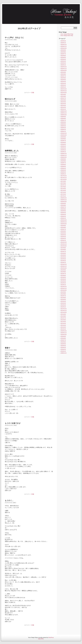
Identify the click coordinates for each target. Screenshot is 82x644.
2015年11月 (64, 222)
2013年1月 (63, 285)
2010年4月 (63, 346)
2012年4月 (63, 301)
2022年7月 (63, 76)
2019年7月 (63, 141)
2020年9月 (63, 117)
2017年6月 (63, 187)
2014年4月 (63, 257)
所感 (33, 93)
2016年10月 (64, 202)
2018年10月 (64, 157)
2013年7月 (63, 274)
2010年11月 (64, 333)
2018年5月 (63, 167)
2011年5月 (63, 322)
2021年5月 (63, 102)
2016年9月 (63, 203)
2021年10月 (64, 93)
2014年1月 (63, 263)
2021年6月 (63, 100)
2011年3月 (63, 325)
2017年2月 (63, 194)
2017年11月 (64, 178)
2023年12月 (64, 45)
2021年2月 (63, 107)
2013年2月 (63, 283)
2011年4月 (63, 324)
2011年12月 (64, 309)
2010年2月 (63, 349)
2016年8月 (63, 205)
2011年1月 (63, 329)
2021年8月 (63, 96)
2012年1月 (63, 307)
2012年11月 (64, 288)
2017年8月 (63, 183)
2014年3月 (63, 259)
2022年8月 (63, 74)
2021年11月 (64, 91)
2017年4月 (63, 191)
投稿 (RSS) (41, 639)
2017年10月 (64, 179)
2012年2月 (63, 305)
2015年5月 (63, 233)
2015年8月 (63, 227)
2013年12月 (64, 264)
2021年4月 (63, 104)
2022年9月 (63, 72)
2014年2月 (63, 261)
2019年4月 (63, 146)
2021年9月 (63, 94)
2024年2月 (63, 41)
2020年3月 (63, 128)
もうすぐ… (9, 501)
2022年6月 (63, 78)
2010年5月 (63, 344)
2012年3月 (63, 303)
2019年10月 (64, 135)
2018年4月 (63, 168)
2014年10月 (64, 246)
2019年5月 (63, 144)
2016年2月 (63, 216)
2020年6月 (63, 122)
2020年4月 (63, 126)
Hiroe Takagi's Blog (40, 13)
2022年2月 (63, 85)
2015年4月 (63, 235)
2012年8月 (63, 294)
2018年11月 (64, 155)
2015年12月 (64, 220)
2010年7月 (63, 340)
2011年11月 (64, 311)
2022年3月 (63, 83)
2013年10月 (64, 268)
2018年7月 (63, 163)
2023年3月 (63, 61)
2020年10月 (64, 115)
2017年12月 (64, 176)
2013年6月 (63, 275)
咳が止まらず (10, 99)
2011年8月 (63, 316)
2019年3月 (63, 148)
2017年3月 (63, 192)
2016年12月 (64, 198)
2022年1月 (63, 87)
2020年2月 (63, 130)
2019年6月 (63, 143)
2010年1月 (63, 351)
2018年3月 (63, 170)
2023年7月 (63, 54)
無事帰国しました (12, 151)
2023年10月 (64, 48)
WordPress (51, 638)
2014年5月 (63, 255)
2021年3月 (63, 106)
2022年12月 (64, 67)
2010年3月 (63, 348)
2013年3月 (63, 281)
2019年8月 (63, 139)
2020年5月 (63, 124)
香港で (7, 348)
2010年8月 (63, 338)
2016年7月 (63, 207)
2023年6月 (63, 56)
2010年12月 (64, 331)
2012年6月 (63, 298)
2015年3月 (63, 237)
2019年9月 (63, 137)
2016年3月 (63, 215)
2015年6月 (63, 231)
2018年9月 (63, 159)
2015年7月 (63, 229)
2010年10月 (64, 335)
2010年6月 (63, 342)
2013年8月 (63, 272)
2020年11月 (64, 113)
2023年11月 (64, 46)
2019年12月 (64, 133)
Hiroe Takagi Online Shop (67, 36)
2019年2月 (63, 150)
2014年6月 (63, 253)
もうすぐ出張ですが (13, 423)
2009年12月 (64, 353)
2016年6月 (63, 209)
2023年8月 (63, 52)
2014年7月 (63, 251)
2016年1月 (63, 218)
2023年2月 (63, 63)
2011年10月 (64, 312)
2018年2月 (63, 172)
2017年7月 (63, 185)
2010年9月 (63, 336)
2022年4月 (63, 82)
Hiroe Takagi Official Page (67, 34)
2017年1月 (63, 196)
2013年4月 (63, 279)
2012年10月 (64, 290)
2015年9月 (63, 226)
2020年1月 (63, 131)
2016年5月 (63, 211)
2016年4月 (63, 213)
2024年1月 (63, 43)
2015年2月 (63, 239)
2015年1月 (63, 240)
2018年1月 (63, 174)
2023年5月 (63, 58)
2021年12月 (64, 89)
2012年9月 (63, 292)
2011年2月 (63, 327)
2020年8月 (63, 118)
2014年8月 (63, 250)
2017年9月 (63, 181)
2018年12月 (64, 154)
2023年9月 (63, 50)
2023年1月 (63, 65)
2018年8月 (63, 161)
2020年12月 (64, 111)
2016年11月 (64, 200)
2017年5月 (63, 189)
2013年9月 (63, 270)
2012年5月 (63, 300)
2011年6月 (63, 320)
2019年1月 (63, 152)
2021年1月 (63, 109)
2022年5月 (63, 80)
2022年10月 (64, 70)
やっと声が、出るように (14, 38)
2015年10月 (64, 224)
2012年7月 (63, 296)
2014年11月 (64, 244)
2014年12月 (64, 242)
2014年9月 (63, 248)
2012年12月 (64, 287)
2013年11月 (64, 266)
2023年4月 (63, 59)
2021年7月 (63, 98)
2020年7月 (63, 120)
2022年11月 (64, 69)
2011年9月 (63, 314)
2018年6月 (63, 165)
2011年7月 (63, 318)
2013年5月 (63, 277)
